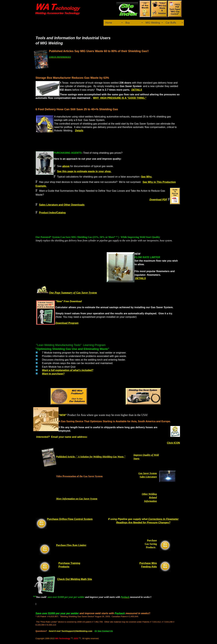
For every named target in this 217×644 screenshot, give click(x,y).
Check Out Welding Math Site (75, 579)
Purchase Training (69, 563)
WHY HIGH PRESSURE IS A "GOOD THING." (120, 98)
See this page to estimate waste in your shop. (84, 171)
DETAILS (137, 90)
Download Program (67, 323)
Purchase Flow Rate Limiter (71, 545)
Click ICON (173, 443)
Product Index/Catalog (52, 213)
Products (64, 567)
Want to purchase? (53, 374)
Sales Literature (148, 477)
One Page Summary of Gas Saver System (73, 293)
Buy (128, 23)
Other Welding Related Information (149, 498)
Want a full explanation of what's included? (68, 370)
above (66, 166)
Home (109, 23)
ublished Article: (92, 457)
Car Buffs (171, 23)
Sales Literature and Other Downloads (62, 205)
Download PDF (158, 200)
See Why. (147, 177)
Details (79, 131)
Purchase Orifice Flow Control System (70, 519)
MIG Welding (153, 23)
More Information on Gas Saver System (77, 499)
